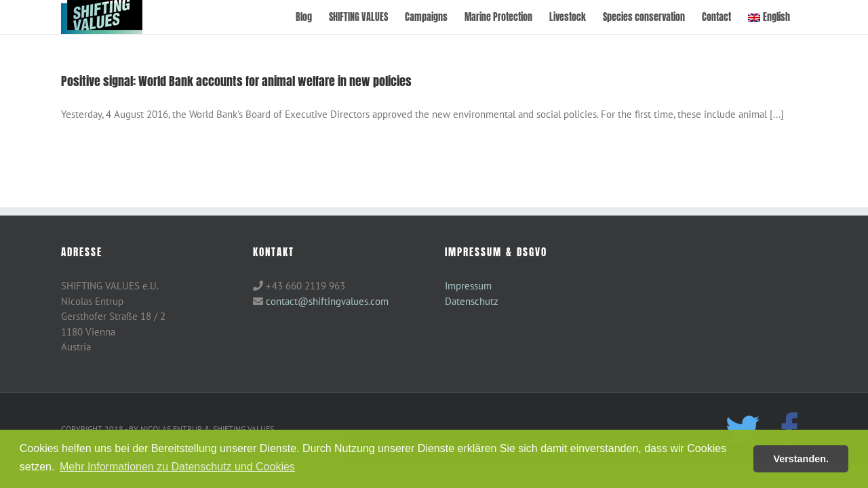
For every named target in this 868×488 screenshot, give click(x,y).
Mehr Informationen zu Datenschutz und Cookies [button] (177, 467)
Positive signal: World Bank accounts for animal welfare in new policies (236, 81)
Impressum (468, 286)
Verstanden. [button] (801, 459)
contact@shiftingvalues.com (327, 301)
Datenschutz (472, 301)
